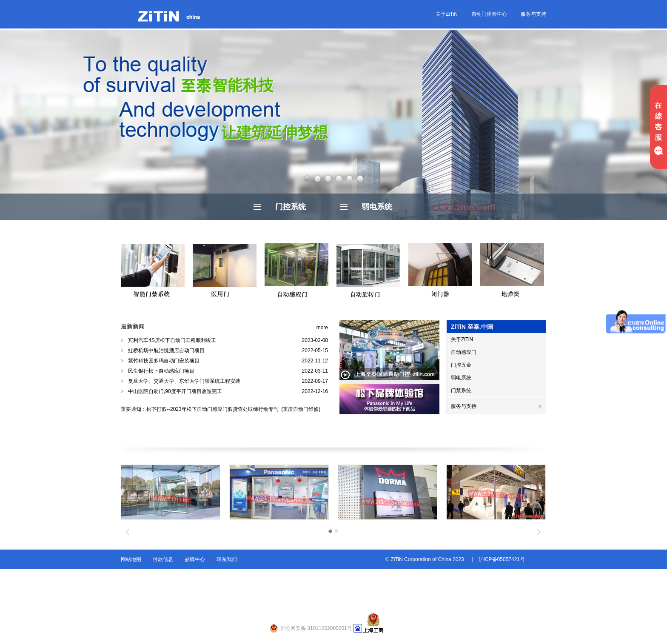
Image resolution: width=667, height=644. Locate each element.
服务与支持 (533, 14)
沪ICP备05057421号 (502, 559)
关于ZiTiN (447, 14)
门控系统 (291, 207)
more (322, 328)
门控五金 (461, 365)
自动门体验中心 (489, 14)
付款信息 (163, 559)
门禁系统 (461, 390)
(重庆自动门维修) (300, 409)
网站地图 (131, 559)
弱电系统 (377, 207)
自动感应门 (464, 352)
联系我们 (227, 559)
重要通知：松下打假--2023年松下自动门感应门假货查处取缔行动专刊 (200, 409)
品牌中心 (195, 559)
